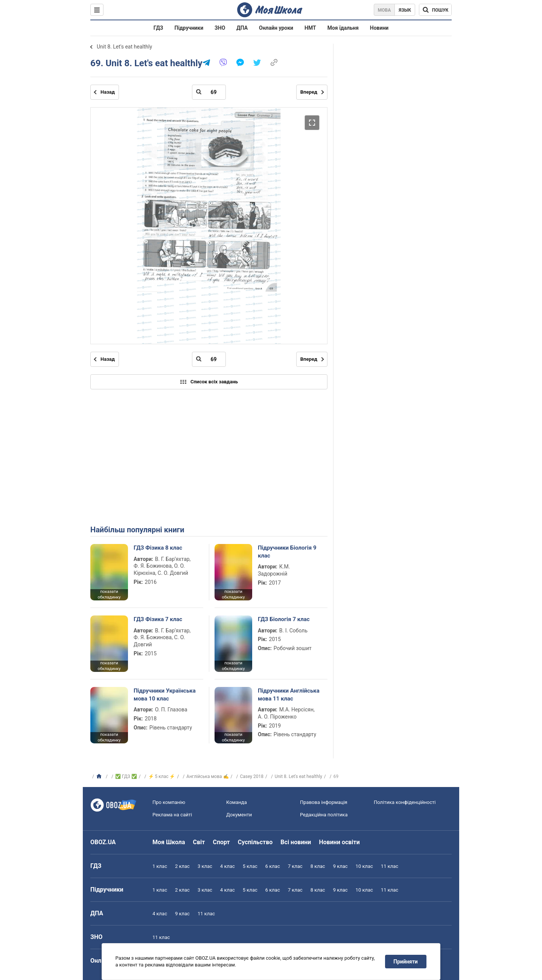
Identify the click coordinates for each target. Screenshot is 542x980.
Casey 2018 (251, 776)
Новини (379, 28)
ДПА (242, 28)
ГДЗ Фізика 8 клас (158, 548)
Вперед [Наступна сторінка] (309, 92)
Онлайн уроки (276, 28)
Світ (199, 842)
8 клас (318, 866)
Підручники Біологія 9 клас (287, 552)
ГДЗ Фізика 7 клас (158, 619)
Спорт (221, 842)
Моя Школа (169, 842)
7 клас (295, 866)
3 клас (205, 866)
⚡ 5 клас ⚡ (162, 776)
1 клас (160, 866)
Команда (237, 802)
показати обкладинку (109, 594)
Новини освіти (339, 842)
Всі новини (296, 842)
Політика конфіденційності (405, 802)
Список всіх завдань (209, 382)
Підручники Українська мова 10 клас (165, 694)
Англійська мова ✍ (207, 776)
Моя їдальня (343, 28)
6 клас (273, 866)
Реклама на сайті (172, 815)
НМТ (310, 28)
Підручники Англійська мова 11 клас (289, 694)
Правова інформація (324, 802)
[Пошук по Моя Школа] (435, 10)
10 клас (364, 866)
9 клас (340, 866)
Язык (405, 10)
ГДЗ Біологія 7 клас (284, 619)
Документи (239, 815)
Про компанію (169, 802)
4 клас (228, 866)
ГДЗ (158, 28)
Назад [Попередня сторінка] (108, 92)
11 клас (390, 866)
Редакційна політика (324, 815)
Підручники (189, 28)
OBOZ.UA (103, 842)
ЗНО (220, 28)
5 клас (250, 866)
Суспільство (255, 842)
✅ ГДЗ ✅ (126, 776)
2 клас (182, 866)
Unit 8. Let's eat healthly (124, 47)
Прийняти (406, 962)
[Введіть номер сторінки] (209, 92)
